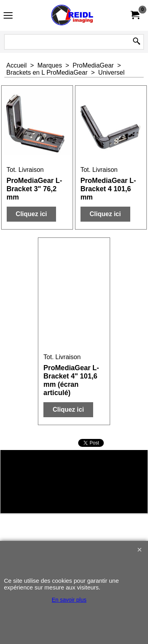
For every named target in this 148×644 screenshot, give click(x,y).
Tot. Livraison (25, 170)
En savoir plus (69, 600)
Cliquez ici (31, 214)
